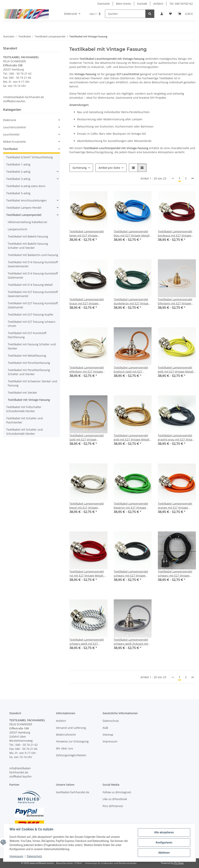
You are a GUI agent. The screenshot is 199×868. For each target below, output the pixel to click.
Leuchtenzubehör (15, 127)
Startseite (104, 4)
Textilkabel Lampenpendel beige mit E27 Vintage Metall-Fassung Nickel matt (87, 233)
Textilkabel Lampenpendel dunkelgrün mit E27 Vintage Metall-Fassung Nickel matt (132, 301)
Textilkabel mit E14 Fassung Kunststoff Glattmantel (33, 275)
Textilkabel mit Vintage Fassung (29, 400)
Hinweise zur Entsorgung (72, 741)
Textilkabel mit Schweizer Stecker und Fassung (32, 383)
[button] (162, 14)
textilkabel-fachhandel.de (73, 792)
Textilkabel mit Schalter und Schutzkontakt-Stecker (24, 432)
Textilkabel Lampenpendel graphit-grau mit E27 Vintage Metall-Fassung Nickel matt (177, 438)
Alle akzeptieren (164, 832)
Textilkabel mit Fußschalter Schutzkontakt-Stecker (24, 409)
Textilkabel (10, 149)
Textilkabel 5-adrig (18, 193)
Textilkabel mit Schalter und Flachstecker (24, 420)
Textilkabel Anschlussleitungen (26, 200)
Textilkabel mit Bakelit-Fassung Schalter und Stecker (28, 246)
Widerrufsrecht (66, 735)
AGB (105, 728)
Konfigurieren (164, 842)
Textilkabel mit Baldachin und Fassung (33, 255)
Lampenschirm (17, 229)
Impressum (16, 856)
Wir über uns (65, 748)
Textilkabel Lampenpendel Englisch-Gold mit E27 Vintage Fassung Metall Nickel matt (131, 370)
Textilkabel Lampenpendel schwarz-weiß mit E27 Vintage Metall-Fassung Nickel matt (87, 642)
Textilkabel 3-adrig (18, 179)
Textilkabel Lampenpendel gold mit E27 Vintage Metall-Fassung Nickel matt (132, 438)
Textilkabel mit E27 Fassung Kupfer (31, 314)
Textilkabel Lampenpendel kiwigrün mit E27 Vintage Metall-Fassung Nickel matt (131, 506)
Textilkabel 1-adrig (18, 164)
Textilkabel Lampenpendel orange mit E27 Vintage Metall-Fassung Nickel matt (175, 506)
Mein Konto (124, 4)
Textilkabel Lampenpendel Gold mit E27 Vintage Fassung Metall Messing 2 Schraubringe (87, 438)
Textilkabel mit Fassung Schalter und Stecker (32, 346)
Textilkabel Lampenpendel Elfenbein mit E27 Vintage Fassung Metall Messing (175, 301)
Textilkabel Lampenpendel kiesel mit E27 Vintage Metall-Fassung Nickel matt (87, 506)
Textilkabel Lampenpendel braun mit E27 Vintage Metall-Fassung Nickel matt (87, 301)
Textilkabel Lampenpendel (24, 215)
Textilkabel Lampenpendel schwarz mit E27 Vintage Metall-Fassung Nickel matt (131, 574)
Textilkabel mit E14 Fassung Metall (30, 285)
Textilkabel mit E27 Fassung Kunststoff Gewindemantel (33, 294)
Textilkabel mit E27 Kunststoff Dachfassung (27, 335)
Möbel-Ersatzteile (14, 142)
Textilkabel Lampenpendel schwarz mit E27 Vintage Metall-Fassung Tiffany (175, 574)
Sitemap (108, 735)
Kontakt (142, 4)
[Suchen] (125, 14)
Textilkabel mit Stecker (22, 393)
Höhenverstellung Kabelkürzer (28, 222)
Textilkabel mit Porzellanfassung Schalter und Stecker (29, 372)
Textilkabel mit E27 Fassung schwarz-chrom (32, 324)
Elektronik (10, 120)
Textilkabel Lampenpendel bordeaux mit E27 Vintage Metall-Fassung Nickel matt (175, 233)
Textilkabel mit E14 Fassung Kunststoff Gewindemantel (33, 264)
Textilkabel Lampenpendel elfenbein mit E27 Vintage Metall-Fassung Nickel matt (87, 370)
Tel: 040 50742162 (181, 4)
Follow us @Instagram (117, 792)
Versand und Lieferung (71, 728)
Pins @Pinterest (113, 806)
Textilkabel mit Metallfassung (27, 356)
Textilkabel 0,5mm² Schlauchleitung (29, 157)
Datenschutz (34, 856)
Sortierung (80, 168)
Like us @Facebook (115, 799)
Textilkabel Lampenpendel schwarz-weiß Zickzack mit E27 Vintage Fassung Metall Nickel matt (131, 642)
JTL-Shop (179, 863)
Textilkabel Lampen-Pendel (24, 208)
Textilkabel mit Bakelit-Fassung (28, 236)
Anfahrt (158, 4)
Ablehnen (164, 853)
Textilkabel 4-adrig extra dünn (26, 186)
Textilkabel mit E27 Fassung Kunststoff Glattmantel (33, 305)
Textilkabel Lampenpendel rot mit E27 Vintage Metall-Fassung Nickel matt (87, 574)
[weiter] (192, 178)
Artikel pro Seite (109, 168)
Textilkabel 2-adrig (18, 172)
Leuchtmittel (11, 134)
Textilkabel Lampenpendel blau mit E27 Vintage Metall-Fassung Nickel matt (132, 233)
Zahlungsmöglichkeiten (71, 755)
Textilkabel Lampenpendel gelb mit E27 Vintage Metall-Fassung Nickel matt (176, 370)
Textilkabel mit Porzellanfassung (29, 363)
